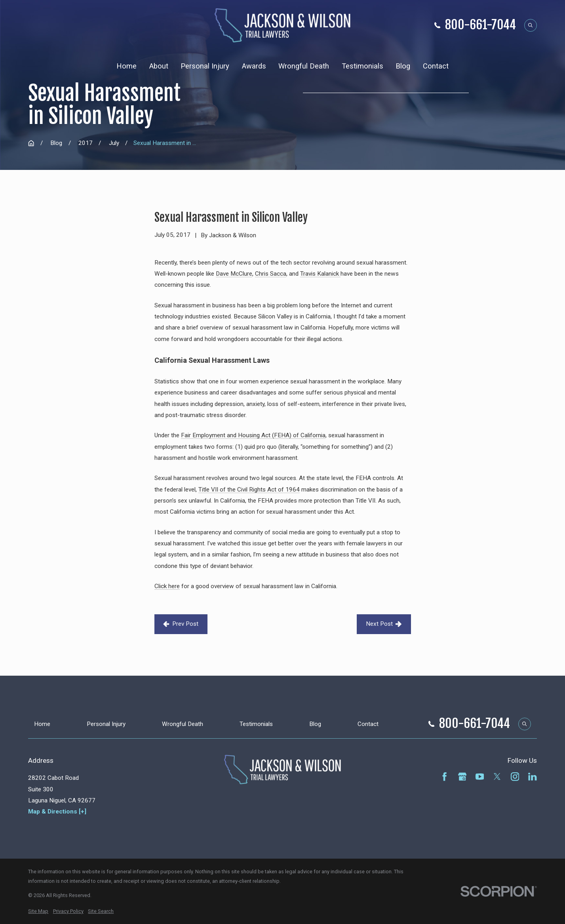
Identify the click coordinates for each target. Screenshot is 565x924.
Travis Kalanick (320, 274)
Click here (167, 586)
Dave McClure (234, 274)
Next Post (384, 624)
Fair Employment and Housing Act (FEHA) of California (253, 435)
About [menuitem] (159, 66)
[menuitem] (38, 911)
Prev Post (181, 624)
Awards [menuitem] (254, 66)
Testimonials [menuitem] (362, 66)
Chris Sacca (271, 274)
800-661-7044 (480, 25)
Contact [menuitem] (436, 66)
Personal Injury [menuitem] (205, 66)
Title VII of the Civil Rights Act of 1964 (249, 490)
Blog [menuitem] (403, 66)
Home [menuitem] (127, 66)
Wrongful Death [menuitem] (304, 66)
